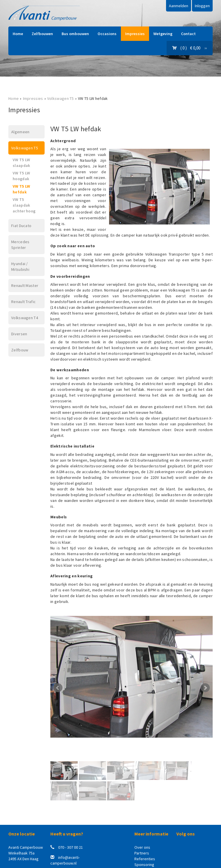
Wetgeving (163, 34)
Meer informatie (151, 834)
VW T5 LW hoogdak (21, 176)
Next (205, 688)
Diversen (19, 334)
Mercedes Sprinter (20, 245)
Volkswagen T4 (25, 318)
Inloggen (202, 6)
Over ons (142, 847)
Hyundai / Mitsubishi (20, 267)
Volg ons (186, 834)
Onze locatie (22, 834)
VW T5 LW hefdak (21, 189)
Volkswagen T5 (61, 98)
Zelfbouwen (42, 34)
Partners (142, 853)
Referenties (145, 859)
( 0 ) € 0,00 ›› (190, 48)
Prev (58, 688)
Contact (188, 34)
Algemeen (20, 132)
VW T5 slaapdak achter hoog (24, 205)
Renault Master (25, 285)
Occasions (107, 34)
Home (18, 34)
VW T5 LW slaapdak (21, 163)
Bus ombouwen (75, 34)
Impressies (135, 34)
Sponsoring (144, 865)
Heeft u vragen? (67, 834)
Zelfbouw (20, 350)
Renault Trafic (23, 302)
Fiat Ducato (21, 226)
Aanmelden (179, 6)
